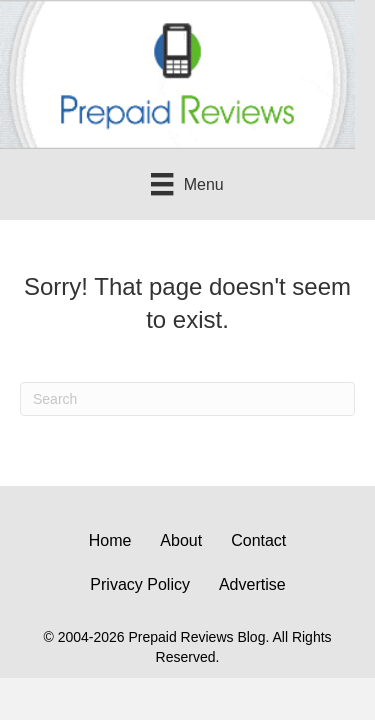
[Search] (187, 399)
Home (110, 540)
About (181, 540)
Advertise (252, 584)
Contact (258, 540)
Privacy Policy (140, 584)
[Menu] (187, 184)
